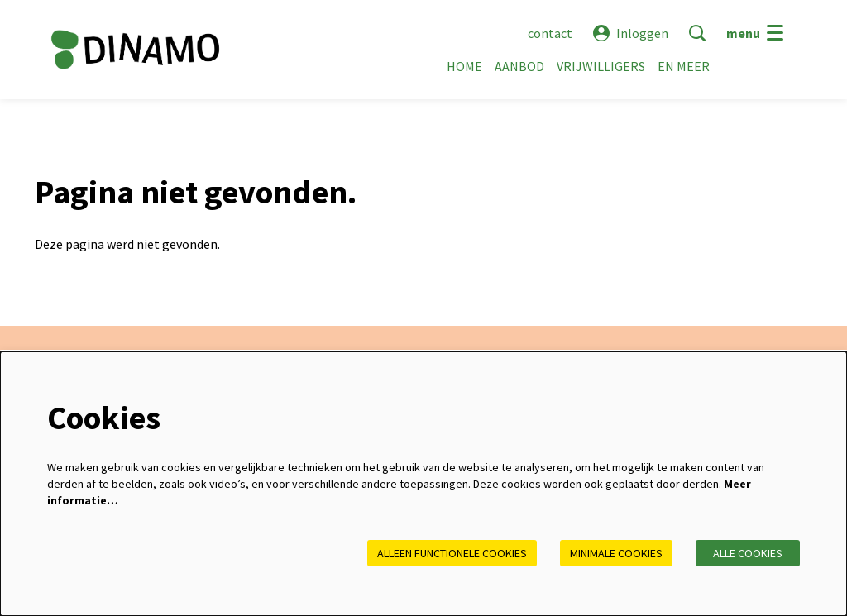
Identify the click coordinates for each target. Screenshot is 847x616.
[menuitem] (464, 66)
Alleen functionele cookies (452, 553)
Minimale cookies (616, 553)
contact (550, 33)
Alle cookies (748, 553)
